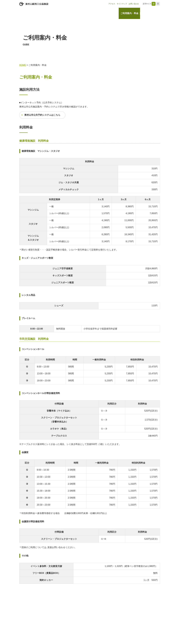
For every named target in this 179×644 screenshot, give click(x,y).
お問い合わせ (134, 4)
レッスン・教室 (150, 13)
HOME (89, 13)
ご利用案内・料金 (129, 13)
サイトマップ (122, 4)
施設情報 (112, 13)
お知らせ (100, 13)
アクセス (112, 4)
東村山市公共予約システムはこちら (42, 115)
